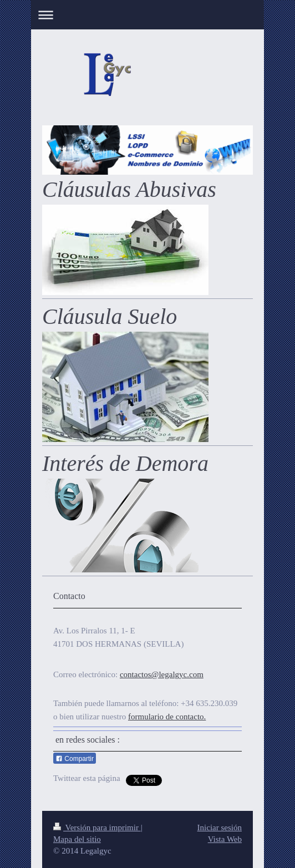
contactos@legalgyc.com (162, 674)
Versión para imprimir (97, 828)
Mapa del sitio (77, 839)
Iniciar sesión (220, 828)
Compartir (75, 759)
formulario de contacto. (167, 717)
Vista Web (225, 839)
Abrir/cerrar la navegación (147, 15)
